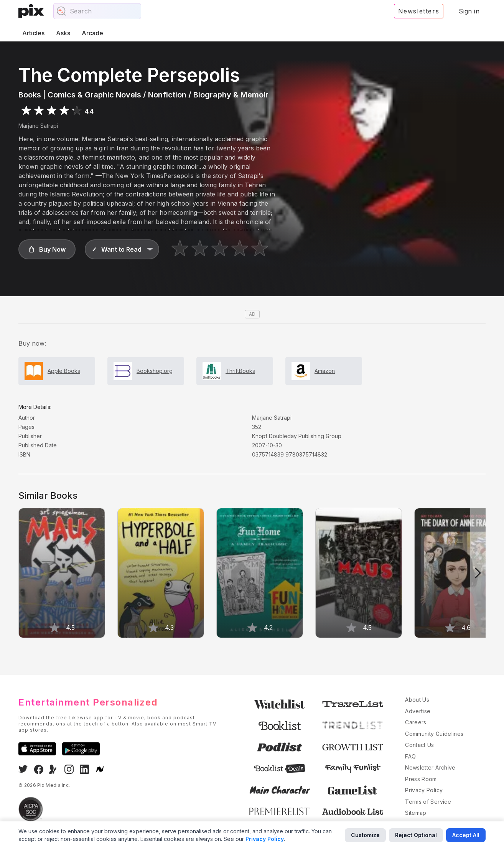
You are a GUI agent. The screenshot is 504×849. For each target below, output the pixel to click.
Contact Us (420, 745)
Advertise (418, 711)
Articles (33, 33)
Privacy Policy (424, 790)
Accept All (466, 835)
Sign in (469, 11)
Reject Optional (416, 835)
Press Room (421, 779)
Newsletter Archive (430, 767)
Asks (63, 33)
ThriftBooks (240, 371)
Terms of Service (428, 802)
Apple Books (64, 371)
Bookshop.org (155, 371)
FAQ (410, 756)
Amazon (325, 371)
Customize (365, 835)
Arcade (92, 33)
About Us (417, 700)
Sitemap (416, 813)
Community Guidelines (434, 734)
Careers (416, 722)
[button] (47, 249)
